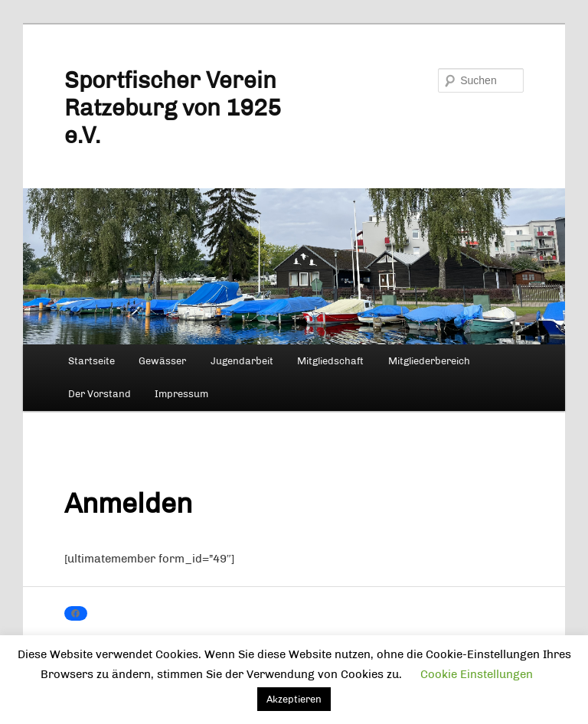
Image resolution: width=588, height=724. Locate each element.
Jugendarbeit (242, 361)
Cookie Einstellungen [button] (477, 674)
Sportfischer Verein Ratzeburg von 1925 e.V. (173, 108)
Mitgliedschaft (330, 361)
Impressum (181, 394)
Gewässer (162, 361)
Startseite (91, 361)
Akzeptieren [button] (294, 699)
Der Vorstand (100, 394)
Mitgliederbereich (429, 361)
